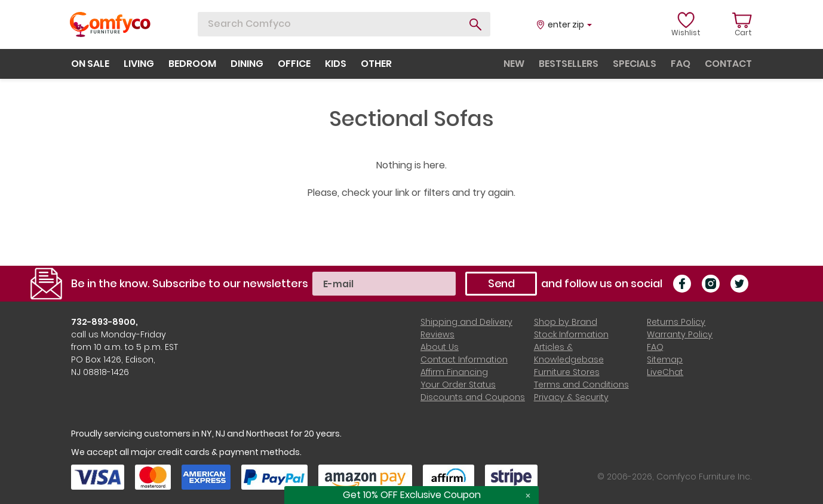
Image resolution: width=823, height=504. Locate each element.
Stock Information (571, 334)
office (294, 64)
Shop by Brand (566, 322)
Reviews (437, 334)
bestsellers (569, 64)
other (376, 64)
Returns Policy (676, 322)
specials (635, 64)
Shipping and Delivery (466, 322)
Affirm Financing (454, 372)
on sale (90, 64)
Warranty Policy (680, 334)
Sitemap (665, 359)
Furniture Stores (567, 372)
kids (336, 64)
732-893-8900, (105, 322)
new (514, 64)
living (139, 64)
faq (681, 64)
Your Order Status (458, 385)
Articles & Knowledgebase (569, 353)
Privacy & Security (571, 397)
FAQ (655, 347)
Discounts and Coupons (473, 397)
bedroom (192, 64)
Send (501, 283)
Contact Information (464, 359)
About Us (440, 347)
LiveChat (665, 372)
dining (247, 64)
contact (728, 64)
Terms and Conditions (581, 385)
